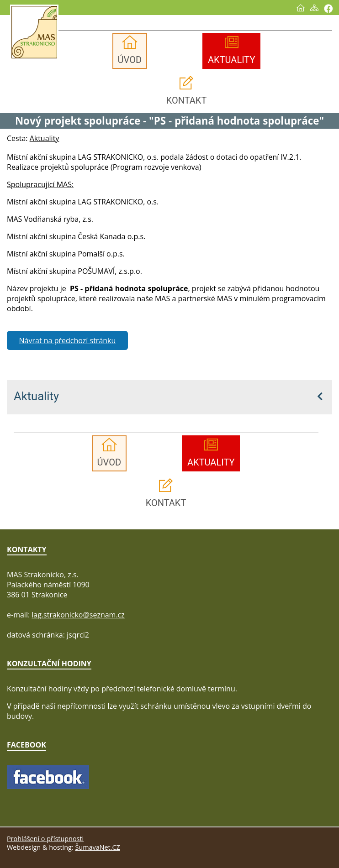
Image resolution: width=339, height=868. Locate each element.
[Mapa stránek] (314, 8)
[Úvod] (301, 8)
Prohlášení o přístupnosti (45, 839)
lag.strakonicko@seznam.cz (78, 615)
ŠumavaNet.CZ (97, 847)
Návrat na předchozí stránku (68, 340)
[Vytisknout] (328, 8)
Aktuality (36, 396)
